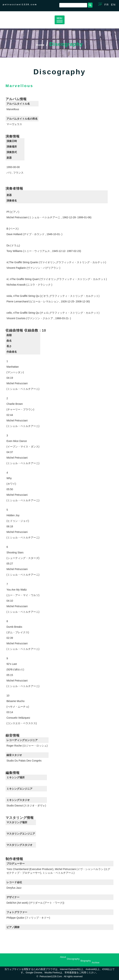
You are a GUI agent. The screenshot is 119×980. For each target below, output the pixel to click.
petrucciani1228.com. (51, 976)
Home (40, 44)
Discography (73, 959)
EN (113, 5)
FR (107, 5)
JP (100, 5)
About (63, 957)
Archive (96, 963)
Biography (86, 961)
